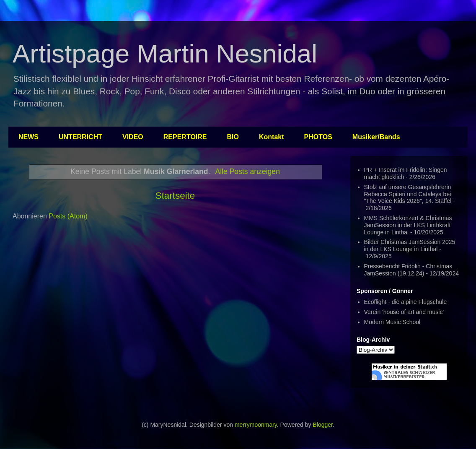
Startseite (175, 196)
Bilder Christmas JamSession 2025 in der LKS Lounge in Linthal (410, 245)
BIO (233, 137)
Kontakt (272, 137)
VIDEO (133, 137)
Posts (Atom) (68, 216)
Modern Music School (392, 322)
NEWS (28, 137)
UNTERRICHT (80, 137)
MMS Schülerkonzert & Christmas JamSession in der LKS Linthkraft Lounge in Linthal (408, 225)
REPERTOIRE (185, 137)
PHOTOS (318, 137)
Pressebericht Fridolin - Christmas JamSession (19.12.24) (408, 270)
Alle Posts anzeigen (247, 171)
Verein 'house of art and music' (404, 312)
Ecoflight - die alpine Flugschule (406, 302)
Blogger (322, 425)
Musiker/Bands (376, 137)
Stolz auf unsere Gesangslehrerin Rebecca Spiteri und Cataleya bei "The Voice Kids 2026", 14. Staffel (408, 194)
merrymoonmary (256, 425)
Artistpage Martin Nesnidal (165, 53)
